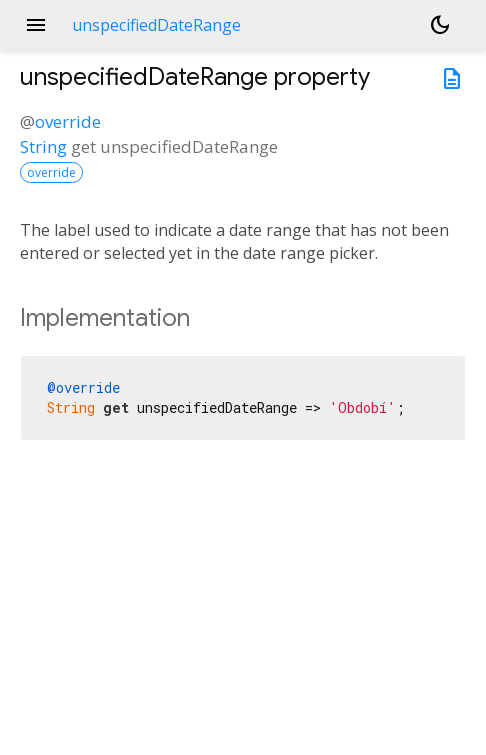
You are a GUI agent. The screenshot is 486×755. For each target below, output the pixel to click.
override (68, 121)
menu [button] (36, 25)
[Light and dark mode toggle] (440, 25)
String (43, 146)
